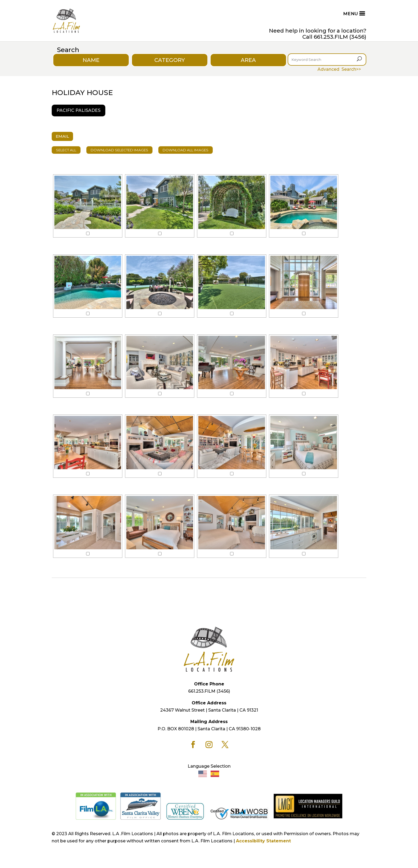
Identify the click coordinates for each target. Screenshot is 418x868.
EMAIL (62, 136)
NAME (91, 60)
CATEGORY (170, 60)
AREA (248, 60)
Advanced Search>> (339, 69)
